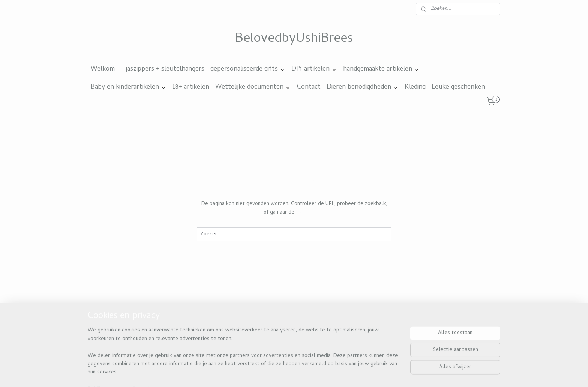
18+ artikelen (191, 87)
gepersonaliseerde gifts (248, 69)
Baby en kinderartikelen (129, 87)
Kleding (415, 87)
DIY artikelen (314, 69)
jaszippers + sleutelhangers (165, 69)
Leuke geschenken (458, 87)
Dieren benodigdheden (363, 87)
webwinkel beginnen (315, 373)
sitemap (275, 373)
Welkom (103, 69)
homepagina (310, 212)
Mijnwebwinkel (373, 373)
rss (289, 373)
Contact (309, 87)
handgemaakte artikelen (381, 69)
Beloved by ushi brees (122, 334)
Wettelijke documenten (253, 87)
